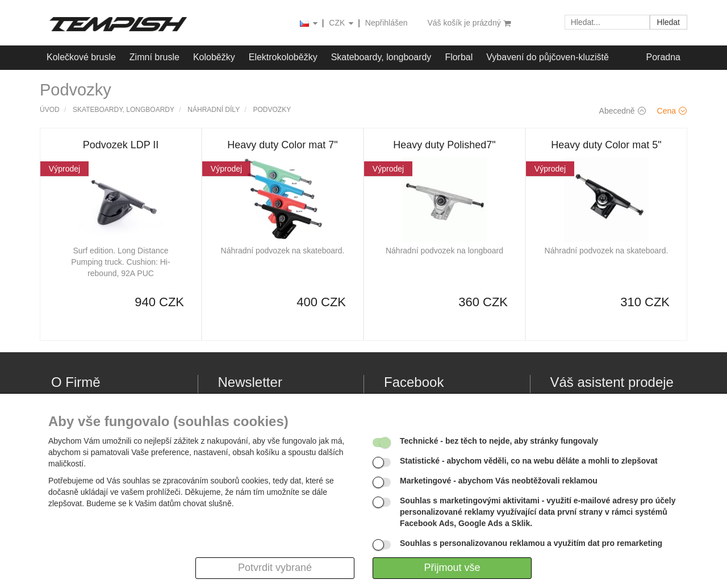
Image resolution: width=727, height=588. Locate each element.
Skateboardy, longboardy (381, 57)
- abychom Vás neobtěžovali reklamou (499, 481)
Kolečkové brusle (81, 57)
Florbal (459, 57)
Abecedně (622, 111)
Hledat (668, 22)
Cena (672, 111)
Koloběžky (214, 57)
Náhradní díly (214, 110)
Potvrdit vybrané (275, 568)
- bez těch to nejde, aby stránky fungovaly (499, 441)
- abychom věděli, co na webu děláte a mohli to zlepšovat (529, 461)
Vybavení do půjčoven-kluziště (548, 57)
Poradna (664, 57)
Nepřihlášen (387, 23)
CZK (342, 24)
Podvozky (272, 110)
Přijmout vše (452, 568)
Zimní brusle (154, 57)
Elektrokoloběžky (283, 57)
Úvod (50, 110)
